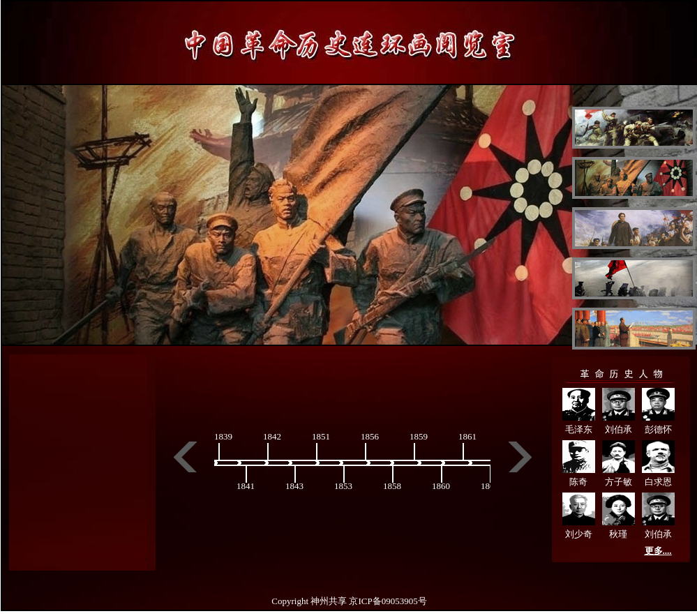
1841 (246, 486)
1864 (490, 486)
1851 (321, 436)
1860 (441, 486)
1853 (343, 486)
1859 (419, 436)
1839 (223, 436)
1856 (370, 436)
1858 (392, 486)
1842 (272, 436)
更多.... (658, 551)
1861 (467, 436)
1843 (294, 486)
